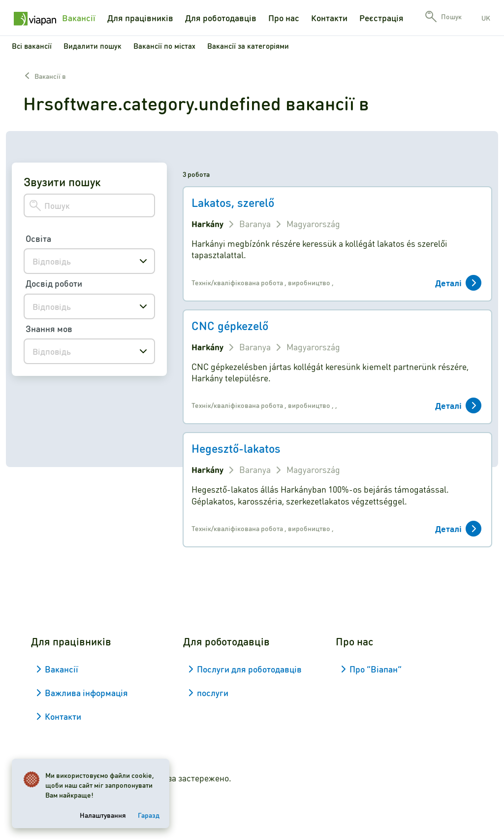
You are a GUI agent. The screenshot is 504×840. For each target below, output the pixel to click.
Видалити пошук (93, 46)
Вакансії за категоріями (248, 46)
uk (486, 18)
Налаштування (103, 815)
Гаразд (149, 815)
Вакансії (79, 18)
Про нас (284, 18)
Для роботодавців (221, 18)
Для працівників (140, 18)
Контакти (329, 18)
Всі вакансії (32, 46)
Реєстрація (381, 18)
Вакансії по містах (164, 46)
